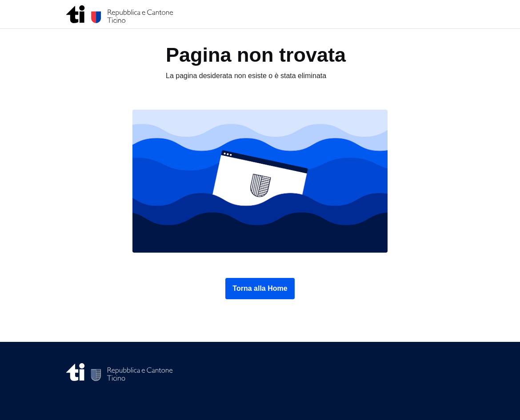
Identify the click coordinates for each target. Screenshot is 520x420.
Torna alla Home (260, 288)
